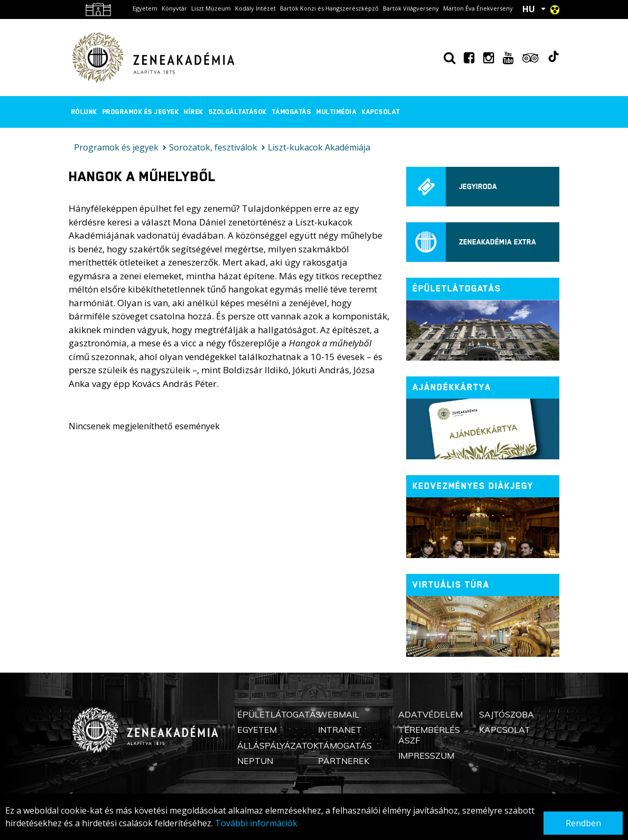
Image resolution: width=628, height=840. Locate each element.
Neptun (255, 761)
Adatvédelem (430, 714)
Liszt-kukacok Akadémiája (319, 147)
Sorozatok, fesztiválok (213, 147)
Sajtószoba (507, 714)
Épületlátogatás (279, 714)
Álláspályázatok (278, 745)
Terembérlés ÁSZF (429, 735)
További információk (256, 823)
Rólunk (84, 112)
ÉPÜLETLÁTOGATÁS (457, 289)
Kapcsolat (381, 112)
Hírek (194, 112)
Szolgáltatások (238, 112)
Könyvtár (174, 8)
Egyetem (145, 8)
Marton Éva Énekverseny (478, 8)
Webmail (339, 714)
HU (529, 9)
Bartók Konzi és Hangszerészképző (329, 8)
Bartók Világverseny (411, 8)
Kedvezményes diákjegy (473, 486)
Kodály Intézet (255, 8)
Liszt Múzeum (211, 8)
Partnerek (344, 761)
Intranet (340, 730)
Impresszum (426, 756)
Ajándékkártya (452, 387)
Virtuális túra (451, 585)
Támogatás (292, 112)
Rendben (583, 823)
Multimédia (336, 112)
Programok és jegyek (141, 112)
